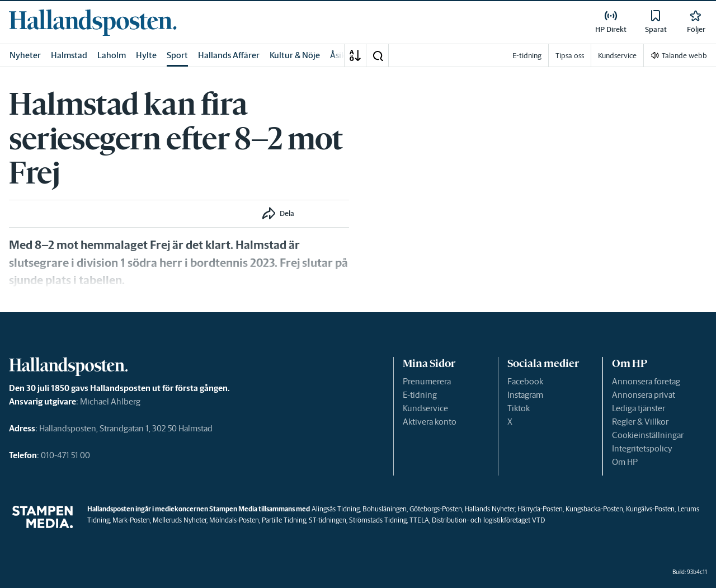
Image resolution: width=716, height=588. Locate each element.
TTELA (419, 520)
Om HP (625, 462)
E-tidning (420, 395)
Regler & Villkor (640, 422)
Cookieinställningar (648, 435)
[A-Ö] (355, 55)
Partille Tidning (284, 520)
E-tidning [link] (527, 56)
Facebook (525, 381)
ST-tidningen (328, 520)
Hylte (146, 55)
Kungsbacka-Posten (594, 509)
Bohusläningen (385, 509)
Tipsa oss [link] (570, 56)
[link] (93, 22)
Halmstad (69, 55)
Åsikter (343, 55)
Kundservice (425, 408)
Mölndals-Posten (234, 520)
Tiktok (519, 408)
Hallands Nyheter (490, 509)
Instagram (525, 395)
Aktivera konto (430, 422)
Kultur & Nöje (295, 55)
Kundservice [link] (617, 56)
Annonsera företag (646, 381)
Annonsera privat (644, 395)
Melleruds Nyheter (180, 520)
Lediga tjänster (639, 408)
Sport (177, 55)
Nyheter (25, 55)
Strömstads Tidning (378, 520)
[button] (378, 55)
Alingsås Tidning (336, 509)
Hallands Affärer (229, 55)
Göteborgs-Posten (436, 509)
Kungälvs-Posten (650, 509)
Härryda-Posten (540, 509)
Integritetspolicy (642, 448)
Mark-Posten (131, 520)
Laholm (112, 55)
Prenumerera (427, 381)
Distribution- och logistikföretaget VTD (488, 520)
